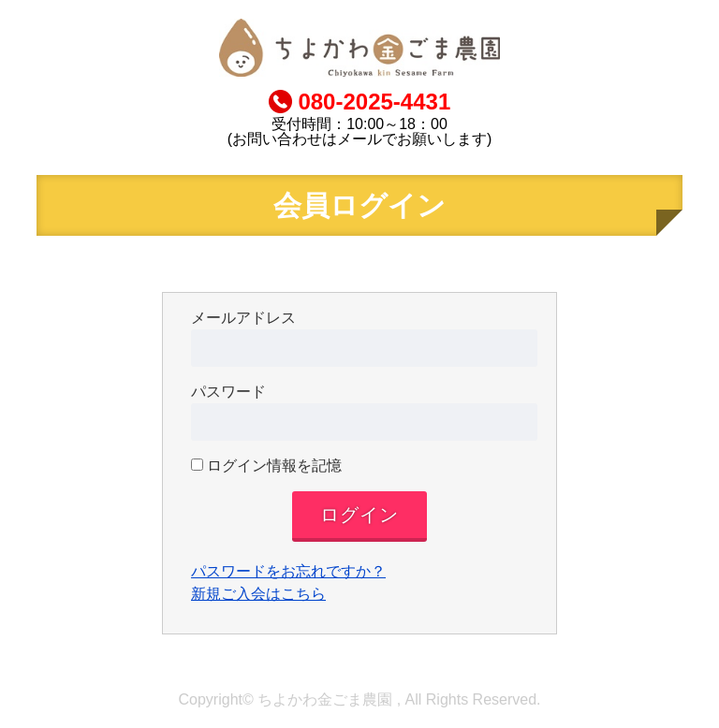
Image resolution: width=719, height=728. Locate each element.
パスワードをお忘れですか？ (288, 571)
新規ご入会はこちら (258, 594)
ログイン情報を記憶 (266, 466)
